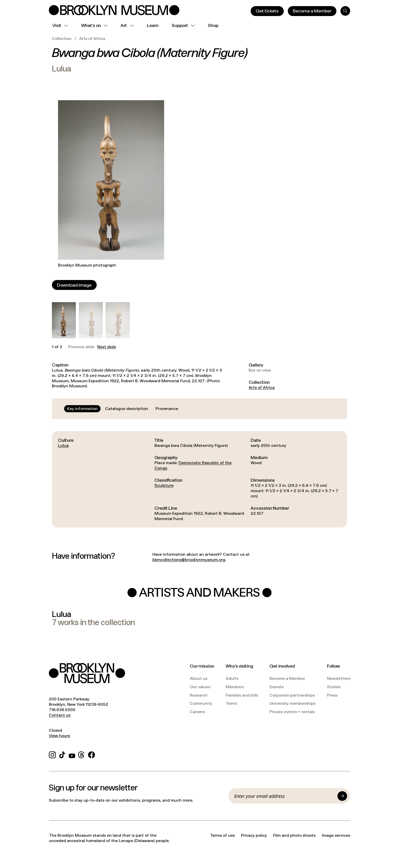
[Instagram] (52, 754)
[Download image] (74, 285)
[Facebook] (91, 754)
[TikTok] (62, 754)
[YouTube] (72, 754)
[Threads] (82, 754)
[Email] (284, 796)
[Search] (345, 11)
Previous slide (81, 347)
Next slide (107, 347)
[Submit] (342, 796)
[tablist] (123, 409)
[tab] (82, 409)
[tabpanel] (199, 479)
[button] (64, 320)
